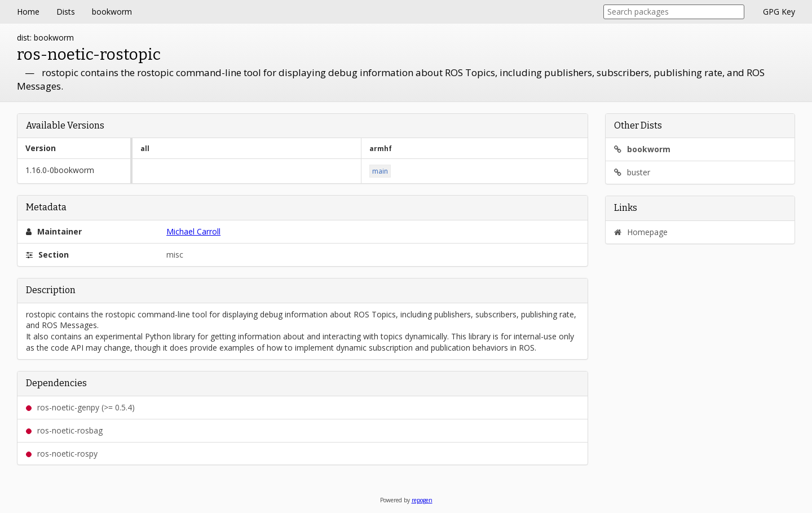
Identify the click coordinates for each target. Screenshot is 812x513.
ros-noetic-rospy (62, 454)
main (380, 171)
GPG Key (779, 12)
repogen (422, 500)
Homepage (641, 232)
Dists (66, 12)
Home (28, 12)
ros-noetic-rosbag (64, 430)
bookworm (112, 12)
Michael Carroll (193, 231)
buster (632, 172)
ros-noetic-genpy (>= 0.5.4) (80, 407)
